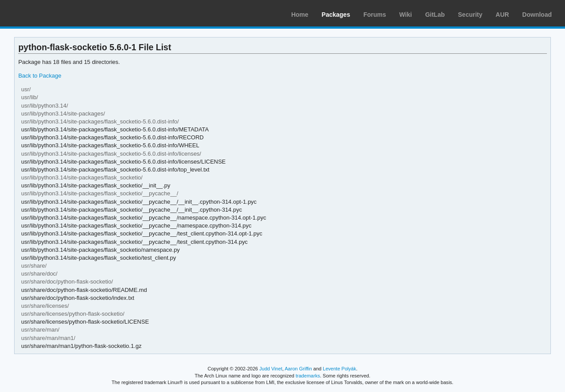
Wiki (406, 15)
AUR (502, 15)
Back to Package (40, 76)
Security (470, 15)
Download (537, 15)
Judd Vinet (271, 369)
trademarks (308, 376)
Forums (375, 15)
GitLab (435, 15)
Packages (336, 15)
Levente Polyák (339, 369)
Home (300, 15)
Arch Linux (49, 13)
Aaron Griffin (298, 369)
